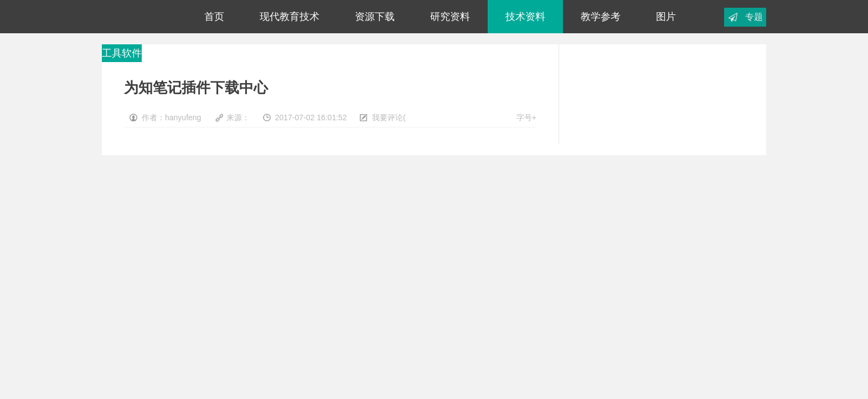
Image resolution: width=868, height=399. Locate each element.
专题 (754, 17)
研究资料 (450, 17)
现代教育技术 (290, 17)
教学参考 (601, 17)
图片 (666, 17)
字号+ (526, 117)
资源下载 (375, 17)
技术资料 (525, 17)
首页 (214, 17)
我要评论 (387, 117)
